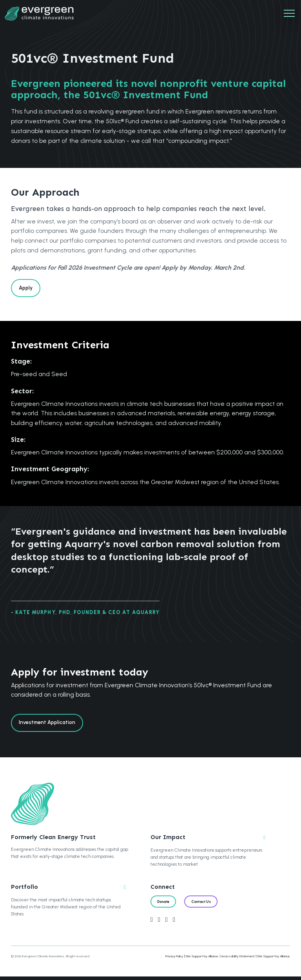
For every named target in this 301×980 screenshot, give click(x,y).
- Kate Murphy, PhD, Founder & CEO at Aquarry (85, 614)
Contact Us (205, 905)
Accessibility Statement (238, 959)
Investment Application (49, 724)
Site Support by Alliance (202, 959)
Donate (165, 905)
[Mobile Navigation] (289, 14)
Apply (27, 288)
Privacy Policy (174, 959)
